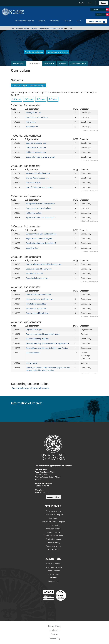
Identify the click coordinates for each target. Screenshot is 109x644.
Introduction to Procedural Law (39, 208)
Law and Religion (33, 182)
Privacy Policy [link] (54, 626)
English (90, 3)
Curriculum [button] (34, 63)
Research (42, 21)
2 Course (29, 99)
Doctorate (53, 518)
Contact (104, 3)
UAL (13, 28)
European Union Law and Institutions (41, 234)
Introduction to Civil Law (36, 147)
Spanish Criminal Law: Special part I (41, 217)
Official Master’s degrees (53, 515)
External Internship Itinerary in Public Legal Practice (47, 348)
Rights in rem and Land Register (39, 238)
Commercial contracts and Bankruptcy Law (44, 264)
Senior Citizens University (53, 536)
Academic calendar (53, 539)
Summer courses (53, 532)
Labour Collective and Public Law (40, 299)
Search (103, 14)
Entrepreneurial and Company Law (40, 203)
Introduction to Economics (37, 117)
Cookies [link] (55, 634)
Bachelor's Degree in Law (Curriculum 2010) (47, 28)
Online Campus (97, 22)
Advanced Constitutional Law (38, 173)
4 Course (53, 99)
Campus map (53, 581)
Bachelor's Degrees (23, 28)
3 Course (41, 99)
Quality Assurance (78, 63)
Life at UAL (68, 21)
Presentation (18, 63)
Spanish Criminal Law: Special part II (41, 243)
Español (82, 3)
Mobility (62, 63)
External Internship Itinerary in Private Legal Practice (47, 343)
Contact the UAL (53, 497)
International (54, 21)
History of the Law (34, 112)
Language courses (53, 529)
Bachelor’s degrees (53, 511)
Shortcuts (100, 10)
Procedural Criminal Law (36, 308)
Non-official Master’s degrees (53, 522)
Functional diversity (53, 546)
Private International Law (36, 304)
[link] (104, 3)
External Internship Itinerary (37, 339)
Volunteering (53, 550)
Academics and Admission (24, 21)
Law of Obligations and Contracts (40, 187)
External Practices (33, 353)
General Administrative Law (37, 178)
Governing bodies (53, 564)
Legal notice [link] (54, 630)
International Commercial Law (38, 294)
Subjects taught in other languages (29, 85)
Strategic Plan (53, 574)
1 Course (17, 99)
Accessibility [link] (55, 638)
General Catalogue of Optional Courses (31, 388)
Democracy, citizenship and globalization (43, 334)
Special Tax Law (32, 248)
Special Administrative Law (37, 278)
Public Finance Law (34, 213)
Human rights (32, 363)
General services (53, 571)
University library (53, 543)
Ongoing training (53, 525)
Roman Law (31, 122)
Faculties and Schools (53, 567)
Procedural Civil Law (34, 273)
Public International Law (36, 152)
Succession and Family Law (37, 313)
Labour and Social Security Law (39, 269)
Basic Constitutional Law (36, 143)
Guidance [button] (49, 63)
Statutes (53, 578)
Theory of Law (32, 126)
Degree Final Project (34, 329)
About (79, 21)
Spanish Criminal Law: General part (41, 157)
